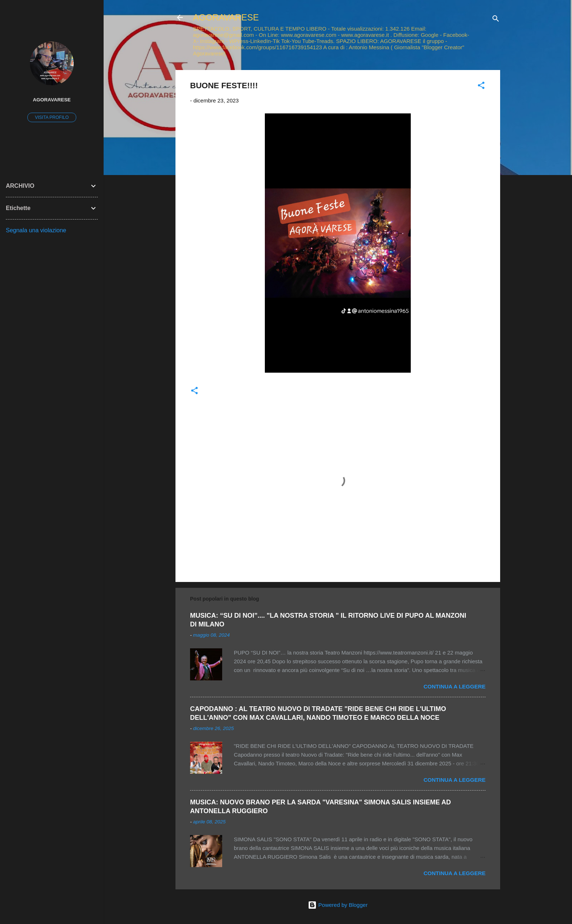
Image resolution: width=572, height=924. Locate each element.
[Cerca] (496, 20)
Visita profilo (52, 117)
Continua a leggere (455, 686)
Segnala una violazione (36, 230)
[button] (481, 87)
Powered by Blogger (338, 905)
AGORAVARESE (226, 17)
